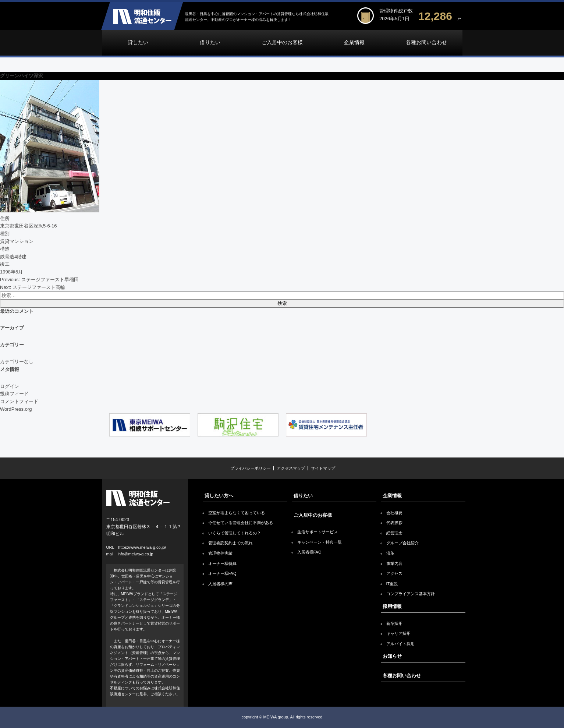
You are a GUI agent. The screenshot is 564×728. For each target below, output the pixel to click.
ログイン (10, 386)
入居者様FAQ (309, 552)
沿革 (390, 553)
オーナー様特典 (222, 563)
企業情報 (354, 43)
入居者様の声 (220, 584)
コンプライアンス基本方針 (411, 594)
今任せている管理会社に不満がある (241, 523)
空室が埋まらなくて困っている (237, 513)
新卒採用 (394, 623)
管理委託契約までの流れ (230, 543)
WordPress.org (16, 409)
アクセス (394, 573)
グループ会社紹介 (402, 543)
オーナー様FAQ (222, 573)
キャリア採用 (398, 633)
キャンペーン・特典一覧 (320, 542)
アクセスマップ (291, 468)
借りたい (210, 43)
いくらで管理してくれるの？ (235, 533)
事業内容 (394, 563)
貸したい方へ (219, 496)
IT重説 (392, 584)
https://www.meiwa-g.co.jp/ (142, 547)
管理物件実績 (220, 553)
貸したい (138, 43)
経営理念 (394, 533)
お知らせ (392, 656)
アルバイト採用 (400, 644)
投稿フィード (14, 394)
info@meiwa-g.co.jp (136, 554)
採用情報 (392, 606)
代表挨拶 (394, 523)
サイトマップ (323, 468)
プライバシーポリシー (251, 468)
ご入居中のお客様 (282, 43)
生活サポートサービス (318, 532)
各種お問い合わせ (426, 43)
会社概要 (394, 513)
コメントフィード (19, 401)
